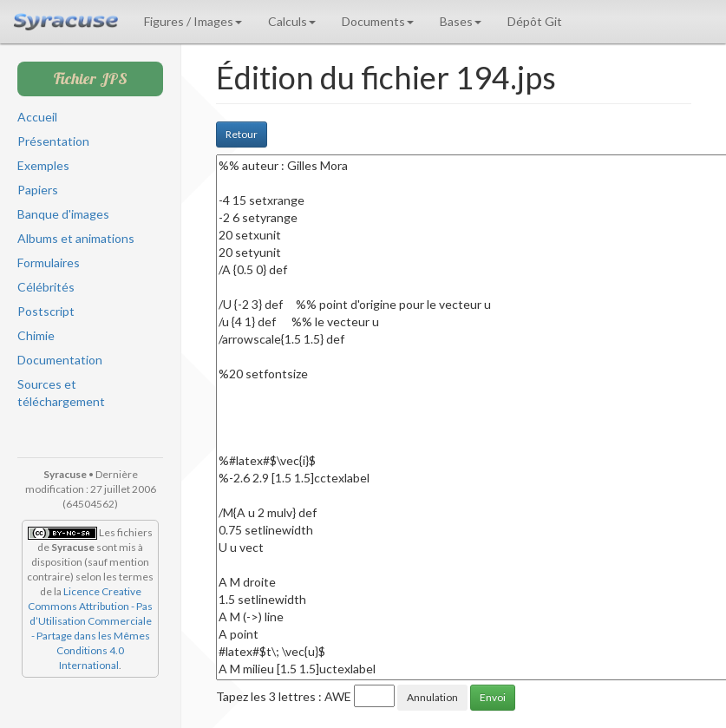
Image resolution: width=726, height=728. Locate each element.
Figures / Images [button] (193, 21)
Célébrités (46, 287)
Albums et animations (76, 238)
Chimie (36, 335)
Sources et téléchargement (61, 393)
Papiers (38, 190)
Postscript (46, 311)
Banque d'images (63, 214)
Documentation (60, 360)
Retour (242, 134)
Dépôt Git (535, 21)
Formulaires (49, 262)
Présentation (53, 141)
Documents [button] (378, 21)
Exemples (43, 165)
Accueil (37, 117)
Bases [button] (461, 21)
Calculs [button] (292, 21)
